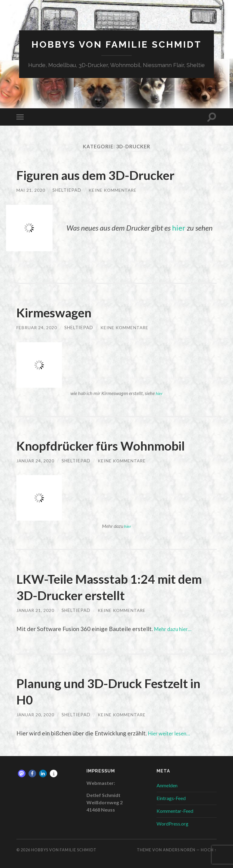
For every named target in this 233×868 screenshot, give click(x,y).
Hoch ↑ (209, 850)
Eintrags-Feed (171, 798)
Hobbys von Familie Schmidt (117, 44)
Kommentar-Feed (175, 811)
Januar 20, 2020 (36, 714)
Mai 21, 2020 (31, 190)
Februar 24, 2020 (37, 327)
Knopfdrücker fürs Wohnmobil (110, 445)
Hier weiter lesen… (173, 733)
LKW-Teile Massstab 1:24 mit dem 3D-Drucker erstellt (105, 586)
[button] (22, 773)
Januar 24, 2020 (36, 460)
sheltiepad (67, 190)
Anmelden (167, 785)
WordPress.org (172, 823)
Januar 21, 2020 (36, 610)
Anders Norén (179, 850)
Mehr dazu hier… (176, 628)
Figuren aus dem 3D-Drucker (104, 175)
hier (179, 228)
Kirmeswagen (59, 312)
